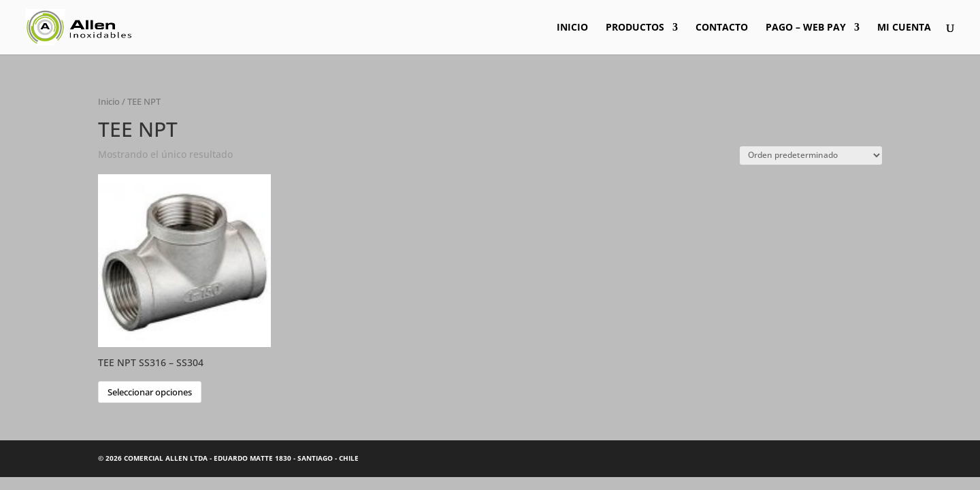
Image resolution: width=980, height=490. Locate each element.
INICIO (572, 28)
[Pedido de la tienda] (811, 156)
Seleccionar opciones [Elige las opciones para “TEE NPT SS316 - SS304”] (150, 392)
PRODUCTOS (635, 28)
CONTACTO (722, 28)
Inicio (109, 101)
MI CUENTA (904, 28)
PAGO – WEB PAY (806, 28)
